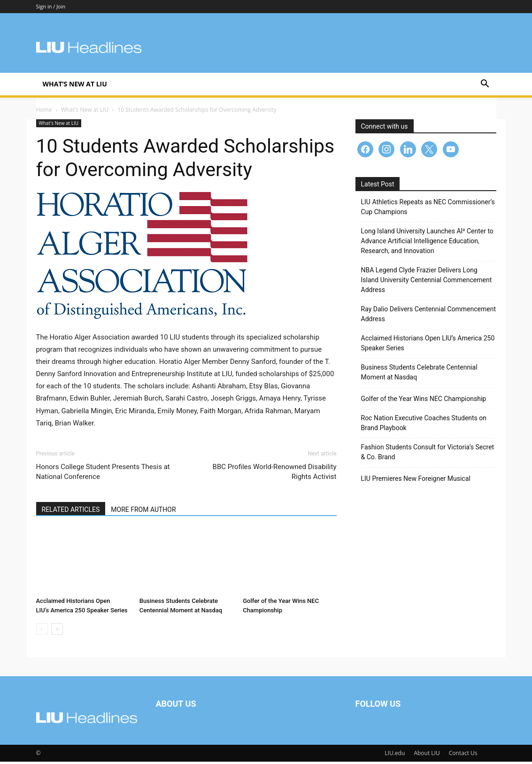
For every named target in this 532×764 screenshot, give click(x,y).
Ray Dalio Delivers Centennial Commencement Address (429, 316)
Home (44, 112)
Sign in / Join (51, 6)
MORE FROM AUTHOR (143, 512)
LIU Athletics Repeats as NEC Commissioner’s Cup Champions (428, 209)
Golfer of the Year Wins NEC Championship (424, 401)
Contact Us (463, 755)
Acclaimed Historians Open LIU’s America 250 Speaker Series (428, 345)
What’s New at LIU (75, 84)
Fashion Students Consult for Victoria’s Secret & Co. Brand (428, 454)
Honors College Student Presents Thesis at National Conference (103, 474)
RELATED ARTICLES (71, 512)
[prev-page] (42, 631)
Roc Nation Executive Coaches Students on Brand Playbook (424, 425)
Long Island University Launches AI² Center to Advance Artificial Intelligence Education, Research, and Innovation (427, 243)
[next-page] (57, 631)
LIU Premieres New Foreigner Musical (416, 481)
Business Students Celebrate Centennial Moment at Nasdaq (419, 374)
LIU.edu (395, 755)
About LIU (427, 755)
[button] (485, 85)
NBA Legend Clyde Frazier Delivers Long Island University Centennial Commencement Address (427, 282)
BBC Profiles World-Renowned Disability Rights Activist (275, 474)
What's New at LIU (85, 112)
